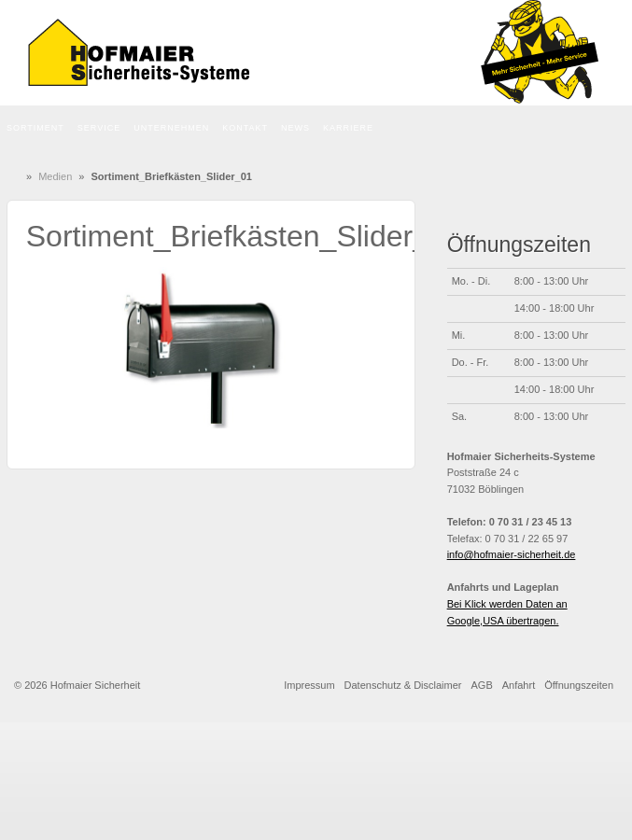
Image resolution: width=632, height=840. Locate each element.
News (295, 128)
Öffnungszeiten (579, 685)
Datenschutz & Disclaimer (403, 685)
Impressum (309, 685)
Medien (55, 176)
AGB (482, 685)
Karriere (348, 128)
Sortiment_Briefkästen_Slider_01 (245, 236)
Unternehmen (171, 128)
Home (18, 177)
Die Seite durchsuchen (615, 129)
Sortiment (35, 128)
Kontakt (245, 128)
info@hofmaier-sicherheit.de (512, 554)
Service (99, 128)
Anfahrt (519, 685)
